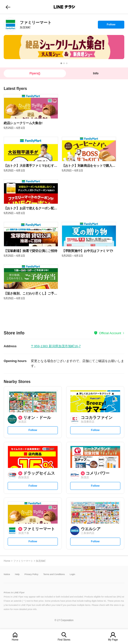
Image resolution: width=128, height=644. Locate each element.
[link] (11, 25)
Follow (111, 26)
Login (72, 574)
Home (15, 640)
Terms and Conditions (54, 574)
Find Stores (64, 640)
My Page (113, 640)
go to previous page (8, 7)
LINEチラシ (64, 7)
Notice (7, 574)
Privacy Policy (31, 574)
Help (17, 574)
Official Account (110, 333)
